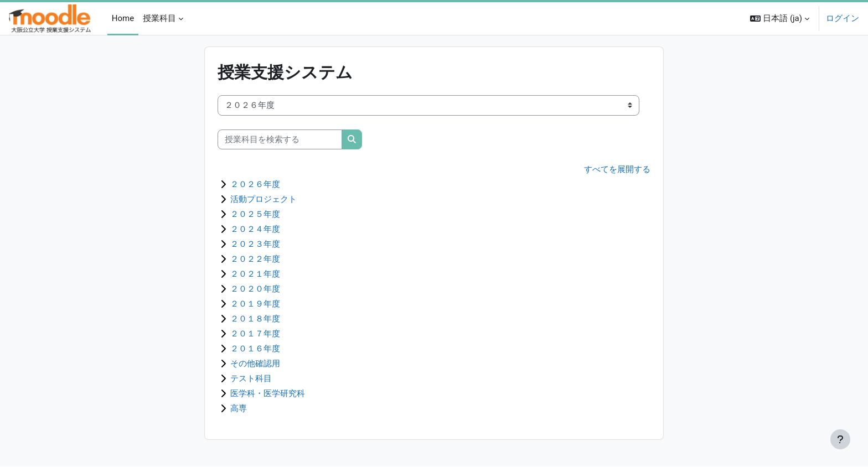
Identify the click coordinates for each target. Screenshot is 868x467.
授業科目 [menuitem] (159, 18)
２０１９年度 (255, 304)
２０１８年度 (255, 319)
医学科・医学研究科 (268, 394)
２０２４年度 (255, 230)
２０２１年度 (255, 274)
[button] (780, 19)
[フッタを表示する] (840, 439)
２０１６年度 (255, 349)
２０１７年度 (255, 334)
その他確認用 (255, 364)
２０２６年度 (255, 185)
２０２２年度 (255, 260)
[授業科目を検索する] (280, 140)
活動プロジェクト (263, 200)
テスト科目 (251, 379)
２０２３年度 (255, 245)
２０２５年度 (255, 215)
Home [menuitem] (123, 18)
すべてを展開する (617, 169)
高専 (239, 409)
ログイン (843, 18)
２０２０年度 (255, 289)
